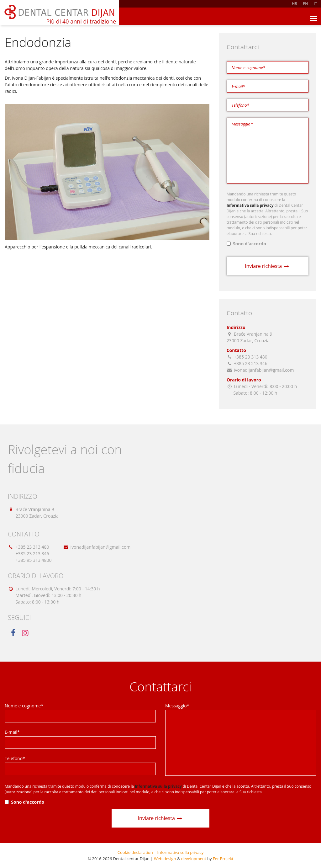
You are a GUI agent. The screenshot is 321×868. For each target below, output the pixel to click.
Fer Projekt (223, 859)
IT (315, 4)
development (194, 859)
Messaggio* (177, 706)
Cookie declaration (135, 852)
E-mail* (12, 732)
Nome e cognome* (24, 706)
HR (294, 4)
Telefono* (15, 758)
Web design (165, 859)
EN (306, 4)
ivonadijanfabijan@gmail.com (101, 547)
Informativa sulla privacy (181, 852)
